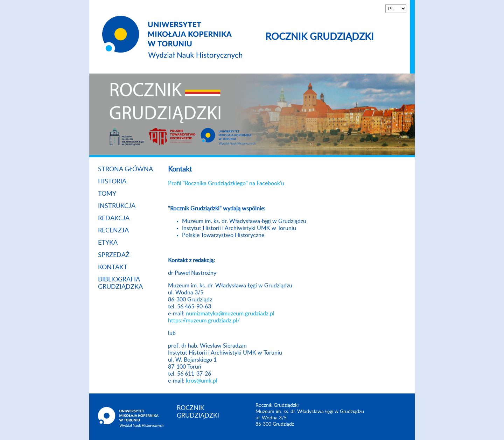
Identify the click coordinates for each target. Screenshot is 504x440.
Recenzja (113, 231)
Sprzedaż (114, 255)
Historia (112, 182)
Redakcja (114, 218)
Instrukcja (117, 206)
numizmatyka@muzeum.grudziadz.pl (230, 314)
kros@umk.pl (202, 381)
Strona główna (125, 169)
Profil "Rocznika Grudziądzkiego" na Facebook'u (226, 183)
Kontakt (113, 267)
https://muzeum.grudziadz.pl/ (204, 321)
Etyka (108, 243)
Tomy (107, 194)
